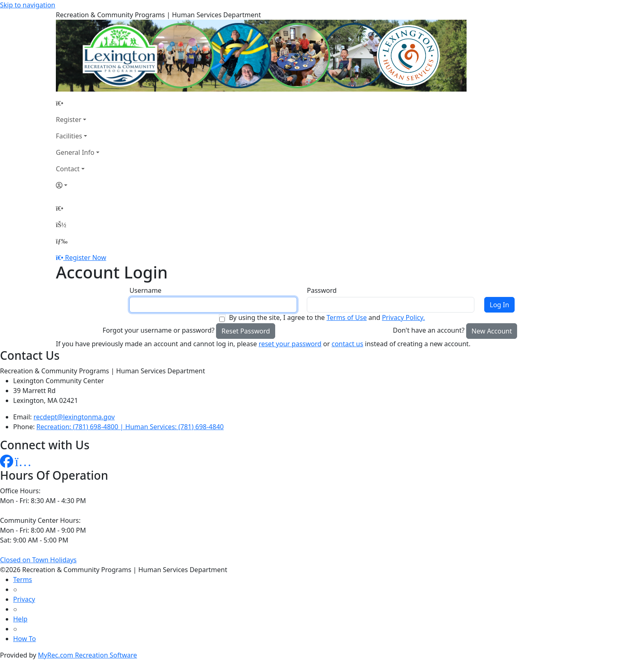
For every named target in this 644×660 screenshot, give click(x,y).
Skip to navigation (28, 5)
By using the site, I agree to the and (327, 317)
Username (145, 290)
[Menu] (62, 241)
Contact (68, 169)
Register (69, 120)
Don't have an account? (429, 330)
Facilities (69, 136)
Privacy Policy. (404, 317)
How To (24, 639)
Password (322, 290)
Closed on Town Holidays (38, 560)
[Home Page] (78, 103)
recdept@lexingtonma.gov (74, 417)
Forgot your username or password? (159, 330)
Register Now (85, 258)
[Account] (78, 185)
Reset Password (246, 331)
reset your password (290, 344)
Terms (23, 580)
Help (20, 619)
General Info (75, 152)
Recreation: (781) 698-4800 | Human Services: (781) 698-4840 (130, 427)
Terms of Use (347, 317)
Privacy (24, 599)
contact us (347, 344)
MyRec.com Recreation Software (87, 655)
